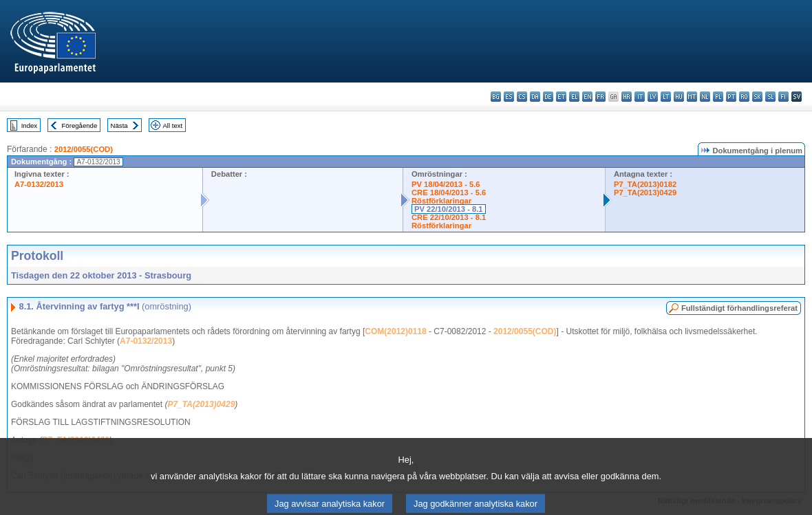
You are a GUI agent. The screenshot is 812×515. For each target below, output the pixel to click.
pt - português (731, 97)
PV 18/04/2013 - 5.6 (446, 184)
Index (29, 125)
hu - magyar (679, 97)
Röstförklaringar (441, 201)
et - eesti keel (561, 97)
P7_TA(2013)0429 (645, 193)
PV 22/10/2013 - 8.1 (449, 209)
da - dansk (535, 97)
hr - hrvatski (627, 97)
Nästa (119, 125)
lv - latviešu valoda (653, 97)
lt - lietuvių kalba (666, 97)
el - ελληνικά (574, 97)
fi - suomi (783, 97)
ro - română (744, 97)
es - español (509, 97)
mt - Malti (692, 97)
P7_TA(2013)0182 (645, 184)
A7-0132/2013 (39, 184)
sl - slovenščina (770, 97)
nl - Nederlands (705, 97)
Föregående (80, 125)
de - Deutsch (548, 97)
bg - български (496, 97)
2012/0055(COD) (84, 149)
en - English (587, 97)
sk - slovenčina (757, 97)
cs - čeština (522, 97)
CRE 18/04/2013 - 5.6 (449, 193)
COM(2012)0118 (395, 331)
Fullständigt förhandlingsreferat (739, 308)
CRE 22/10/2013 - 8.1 (449, 217)
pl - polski (718, 97)
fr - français (600, 97)
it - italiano (640, 97)
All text (172, 125)
